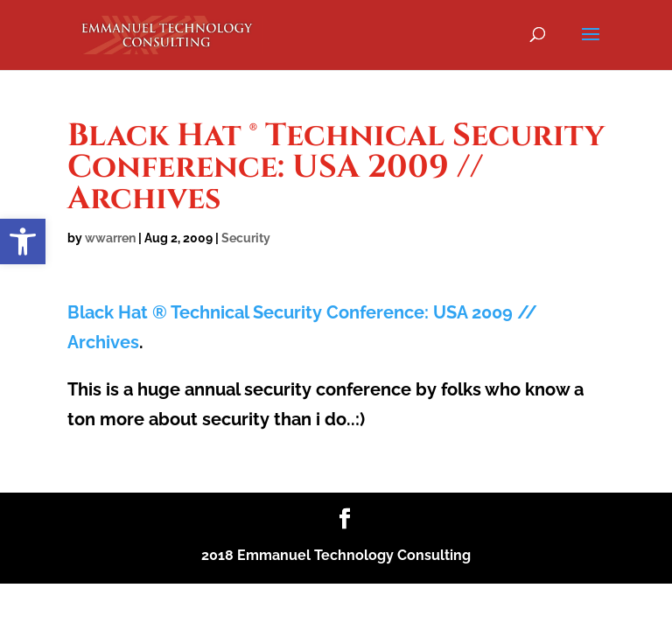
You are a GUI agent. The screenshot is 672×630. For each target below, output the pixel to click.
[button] (23, 241)
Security (246, 238)
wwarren (110, 238)
